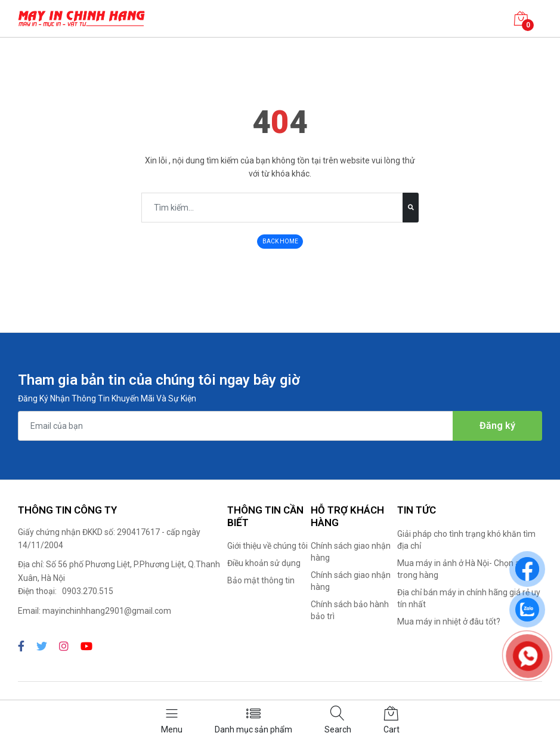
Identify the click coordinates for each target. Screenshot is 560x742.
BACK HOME (280, 241)
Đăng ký (497, 426)
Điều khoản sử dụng (264, 563)
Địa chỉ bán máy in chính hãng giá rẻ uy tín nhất (469, 598)
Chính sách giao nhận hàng (351, 552)
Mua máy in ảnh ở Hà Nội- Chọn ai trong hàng (460, 569)
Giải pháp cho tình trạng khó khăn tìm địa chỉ (466, 540)
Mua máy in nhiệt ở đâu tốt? (449, 622)
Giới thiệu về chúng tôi (267, 546)
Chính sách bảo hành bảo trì (350, 610)
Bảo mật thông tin (261, 580)
